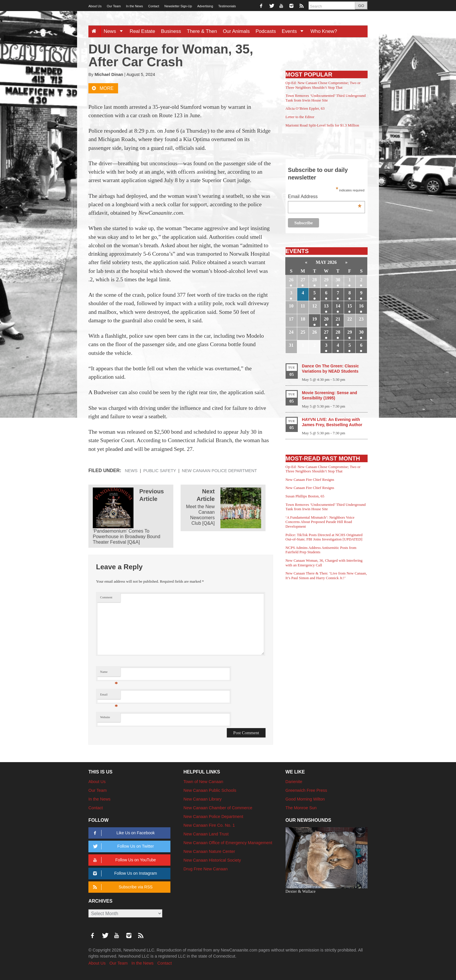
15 (350, 306)
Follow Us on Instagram (124, 873)
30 (338, 280)
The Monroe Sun (301, 808)
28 (315, 280)
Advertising (205, 6)
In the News (134, 6)
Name (109, 673)
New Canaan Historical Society (212, 860)
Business (171, 31)
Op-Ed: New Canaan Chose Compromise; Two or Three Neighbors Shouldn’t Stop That (323, 85)
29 (326, 280)
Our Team (114, 6)
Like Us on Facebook (123, 833)
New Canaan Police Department (219, 471)
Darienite (294, 782)
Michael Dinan (109, 74)
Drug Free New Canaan (206, 869)
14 (338, 306)
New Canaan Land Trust (206, 834)
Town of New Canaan (203, 782)
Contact (154, 6)
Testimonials (227, 6)
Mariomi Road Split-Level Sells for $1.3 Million (322, 125)
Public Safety (160, 471)
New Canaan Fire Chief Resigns (310, 480)
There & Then (202, 31)
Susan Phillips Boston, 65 (305, 496)
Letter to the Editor (300, 117)
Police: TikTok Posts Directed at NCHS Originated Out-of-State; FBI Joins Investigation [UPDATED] (324, 537)
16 (361, 306)
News (115, 31)
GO (361, 6)
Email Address (325, 197)
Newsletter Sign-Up (178, 6)
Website (105, 717)
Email (109, 696)
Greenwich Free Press (306, 790)
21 (338, 319)
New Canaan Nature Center (209, 851)
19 (315, 319)
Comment (106, 597)
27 (303, 280)
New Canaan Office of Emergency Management (228, 843)
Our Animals (236, 31)
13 (326, 306)
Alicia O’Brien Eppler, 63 (305, 108)
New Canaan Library (203, 799)
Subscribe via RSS (122, 887)
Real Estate (142, 31)
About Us (95, 6)
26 (291, 280)
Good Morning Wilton (305, 799)
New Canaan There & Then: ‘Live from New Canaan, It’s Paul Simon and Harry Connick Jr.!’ (326, 576)
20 (326, 319)
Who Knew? (324, 31)
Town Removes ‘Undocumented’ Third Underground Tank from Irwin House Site (326, 98)
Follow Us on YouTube (123, 860)
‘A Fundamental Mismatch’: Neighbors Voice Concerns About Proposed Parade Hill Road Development (320, 522)
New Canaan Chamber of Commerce (218, 808)
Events (295, 31)
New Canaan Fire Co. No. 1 (209, 825)
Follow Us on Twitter (122, 846)
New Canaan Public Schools (210, 790)
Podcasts (266, 31)
